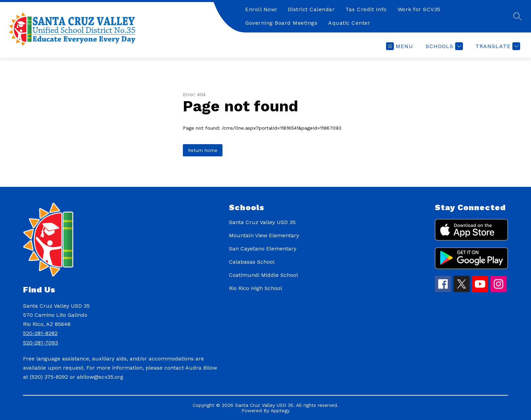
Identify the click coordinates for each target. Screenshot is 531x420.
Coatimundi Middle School (263, 275)
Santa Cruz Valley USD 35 (262, 222)
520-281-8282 (40, 333)
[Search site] (517, 16)
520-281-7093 (40, 343)
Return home (203, 150)
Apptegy (280, 411)
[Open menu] (400, 46)
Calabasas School (252, 262)
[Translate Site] (497, 46)
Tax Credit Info (366, 9)
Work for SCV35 (419, 9)
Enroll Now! (261, 9)
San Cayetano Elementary (263, 249)
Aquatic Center (349, 23)
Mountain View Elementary (264, 235)
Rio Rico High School (256, 288)
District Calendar (311, 9)
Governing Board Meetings (281, 23)
